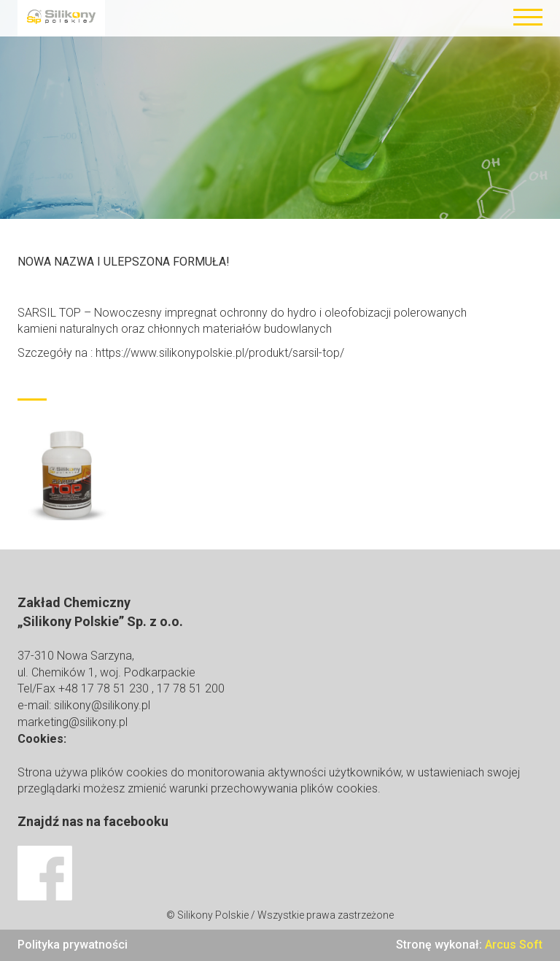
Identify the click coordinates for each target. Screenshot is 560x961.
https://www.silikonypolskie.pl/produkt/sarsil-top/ (220, 353)
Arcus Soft (514, 945)
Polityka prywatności (73, 945)
